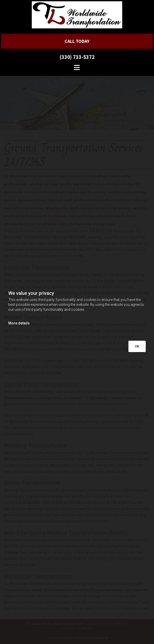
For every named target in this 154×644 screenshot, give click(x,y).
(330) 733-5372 (77, 57)
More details (19, 323)
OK (137, 346)
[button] (77, 41)
